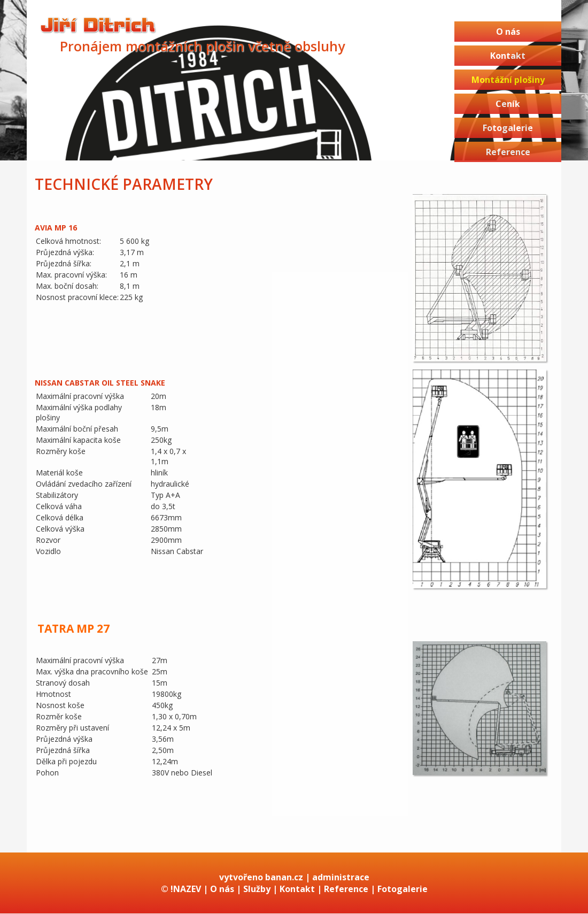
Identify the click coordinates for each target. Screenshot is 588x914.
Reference (508, 152)
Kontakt (508, 56)
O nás (508, 32)
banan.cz (284, 877)
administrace (341, 877)
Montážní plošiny (508, 80)
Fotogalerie (508, 128)
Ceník (508, 104)
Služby (257, 889)
